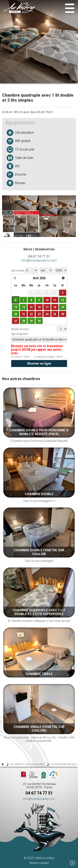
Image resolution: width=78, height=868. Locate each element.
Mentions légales (39, 863)
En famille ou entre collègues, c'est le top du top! (39, 595)
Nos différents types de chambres (27, 764)
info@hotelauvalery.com (39, 260)
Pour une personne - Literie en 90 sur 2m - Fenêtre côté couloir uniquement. (39, 713)
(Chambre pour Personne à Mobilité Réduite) (39, 415)
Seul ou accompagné (39, 535)
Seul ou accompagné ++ (39, 475)
